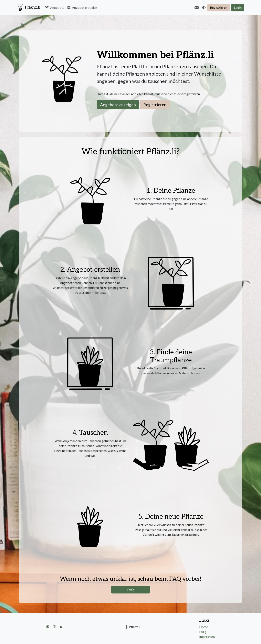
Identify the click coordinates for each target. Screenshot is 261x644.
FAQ (130, 590)
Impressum (207, 637)
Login (238, 7)
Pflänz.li (29, 8)
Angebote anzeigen (118, 105)
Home (204, 627)
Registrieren (219, 7)
